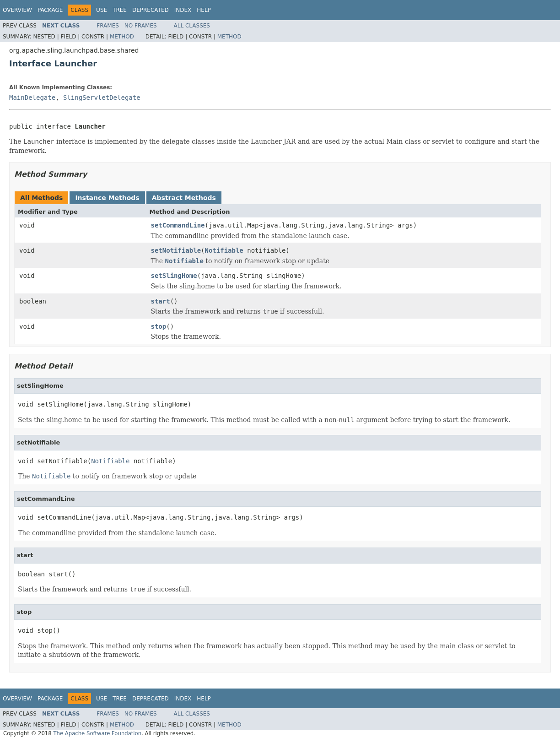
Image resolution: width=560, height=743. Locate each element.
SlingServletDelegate (102, 98)
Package (50, 10)
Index (183, 10)
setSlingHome (174, 276)
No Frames (141, 26)
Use (102, 10)
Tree (120, 10)
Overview (17, 10)
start (161, 301)
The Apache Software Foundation (97, 733)
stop (159, 326)
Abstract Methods (184, 198)
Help (204, 10)
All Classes (192, 26)
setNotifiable (176, 250)
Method (122, 37)
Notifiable (224, 250)
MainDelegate (32, 98)
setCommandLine (178, 225)
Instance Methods (107, 198)
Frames (108, 26)
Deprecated (151, 10)
